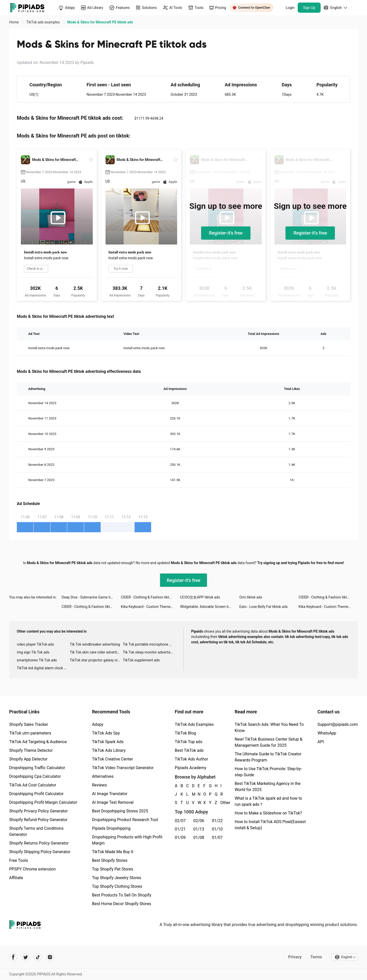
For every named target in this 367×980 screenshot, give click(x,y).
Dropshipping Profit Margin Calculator (43, 802)
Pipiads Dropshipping (111, 828)
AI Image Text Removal (113, 802)
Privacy (294, 957)
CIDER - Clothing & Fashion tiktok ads (150, 597)
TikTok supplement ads (141, 660)
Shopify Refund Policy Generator (38, 820)
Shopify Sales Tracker (29, 724)
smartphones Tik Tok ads (37, 660)
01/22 (217, 821)
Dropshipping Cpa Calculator (35, 776)
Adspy (98, 724)
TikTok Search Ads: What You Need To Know (269, 727)
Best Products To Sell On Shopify (122, 895)
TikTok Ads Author (192, 759)
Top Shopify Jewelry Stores (117, 878)
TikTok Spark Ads (108, 742)
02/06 (199, 821)
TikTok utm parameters (30, 733)
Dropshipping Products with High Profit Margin (127, 840)
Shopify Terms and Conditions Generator (36, 831)
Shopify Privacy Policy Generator (38, 811)
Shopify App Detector (28, 759)
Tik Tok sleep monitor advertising (149, 652)
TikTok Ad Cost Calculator (33, 785)
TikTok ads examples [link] (43, 22)
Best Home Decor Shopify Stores (122, 904)
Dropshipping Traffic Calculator (37, 768)
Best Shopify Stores (110, 860)
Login (290, 8)
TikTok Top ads (189, 742)
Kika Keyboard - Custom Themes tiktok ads (150, 607)
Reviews (100, 785)
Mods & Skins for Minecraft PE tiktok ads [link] (100, 22)
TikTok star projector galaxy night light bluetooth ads (96, 660)
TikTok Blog (186, 733)
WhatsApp (327, 733)
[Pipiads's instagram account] (50, 957)
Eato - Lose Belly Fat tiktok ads (264, 607)
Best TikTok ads (189, 750)
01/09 (180, 838)
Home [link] (14, 22)
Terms (316, 957)
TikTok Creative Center (113, 759)
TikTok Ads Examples (194, 724)
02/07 (180, 821)
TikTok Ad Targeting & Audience (38, 742)
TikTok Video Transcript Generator (123, 768)
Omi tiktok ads (251, 597)
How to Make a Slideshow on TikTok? (268, 813)
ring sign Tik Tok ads (33, 652)
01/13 (199, 829)
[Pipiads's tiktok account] (38, 957)
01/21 (180, 829)
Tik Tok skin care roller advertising (96, 652)
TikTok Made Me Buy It (113, 852)
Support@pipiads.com (338, 724)
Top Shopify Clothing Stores (117, 886)
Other (221, 803)
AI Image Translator (110, 794)
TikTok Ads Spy (106, 733)
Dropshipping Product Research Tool (125, 820)
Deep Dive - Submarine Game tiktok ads (91, 597)
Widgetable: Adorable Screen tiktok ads (210, 607)
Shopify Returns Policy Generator (39, 843)
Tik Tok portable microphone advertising (149, 644)
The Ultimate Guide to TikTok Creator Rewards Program (268, 757)
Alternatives (103, 776)
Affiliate (16, 878)
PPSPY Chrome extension (32, 869)
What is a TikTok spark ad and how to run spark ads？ (268, 801)
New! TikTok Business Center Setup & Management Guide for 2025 (269, 742)
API (321, 742)
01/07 (217, 838)
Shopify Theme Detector (31, 750)
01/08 (199, 838)
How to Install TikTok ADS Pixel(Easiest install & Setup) (270, 825)
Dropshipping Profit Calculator (36, 794)
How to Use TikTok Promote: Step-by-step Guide (268, 772)
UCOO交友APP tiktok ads (200, 597)
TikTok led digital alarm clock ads (43, 668)
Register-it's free (226, 233)
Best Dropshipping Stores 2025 (120, 811)
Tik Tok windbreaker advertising (95, 644)
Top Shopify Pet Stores (113, 869)
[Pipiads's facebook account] (13, 957)
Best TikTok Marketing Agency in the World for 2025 (268, 787)
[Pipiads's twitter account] (25, 957)
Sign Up (309, 8)
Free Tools (19, 860)
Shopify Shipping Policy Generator (40, 852)
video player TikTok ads (35, 644)
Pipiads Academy (191, 768)
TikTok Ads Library (109, 750)
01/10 (217, 829)
